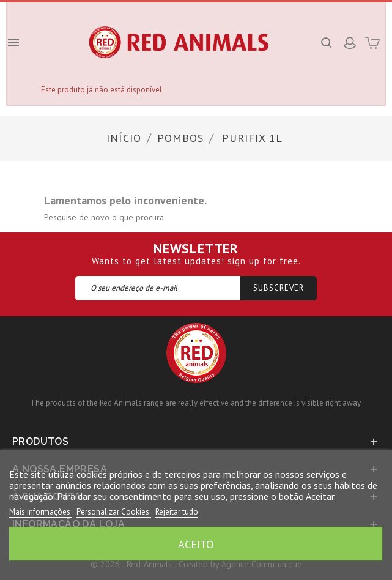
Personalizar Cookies (114, 512)
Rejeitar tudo (177, 512)
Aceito (196, 544)
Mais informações (41, 512)
